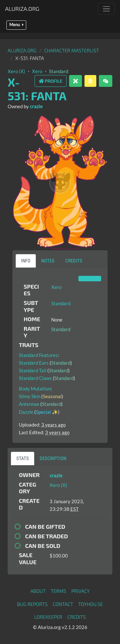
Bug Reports (32, 604)
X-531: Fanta (37, 89)
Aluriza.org (22, 9)
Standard (59, 71)
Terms (59, 591)
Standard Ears (34, 363)
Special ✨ (47, 412)
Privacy (80, 591)
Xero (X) (16, 71)
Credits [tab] (74, 261)
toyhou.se (90, 604)
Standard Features (38, 355)
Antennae (29, 404)
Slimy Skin (30, 396)
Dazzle (26, 412)
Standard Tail (33, 370)
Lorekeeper (48, 617)
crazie (36, 106)
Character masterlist (72, 50)
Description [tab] (53, 458)
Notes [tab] (48, 261)
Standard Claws (35, 378)
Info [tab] (26, 261)
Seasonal (52, 396)
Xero (37, 71)
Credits (77, 617)
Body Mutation (35, 389)
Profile (51, 81)
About (38, 591)
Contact (63, 604)
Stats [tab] (23, 458)
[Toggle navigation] (106, 9)
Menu (16, 25)
